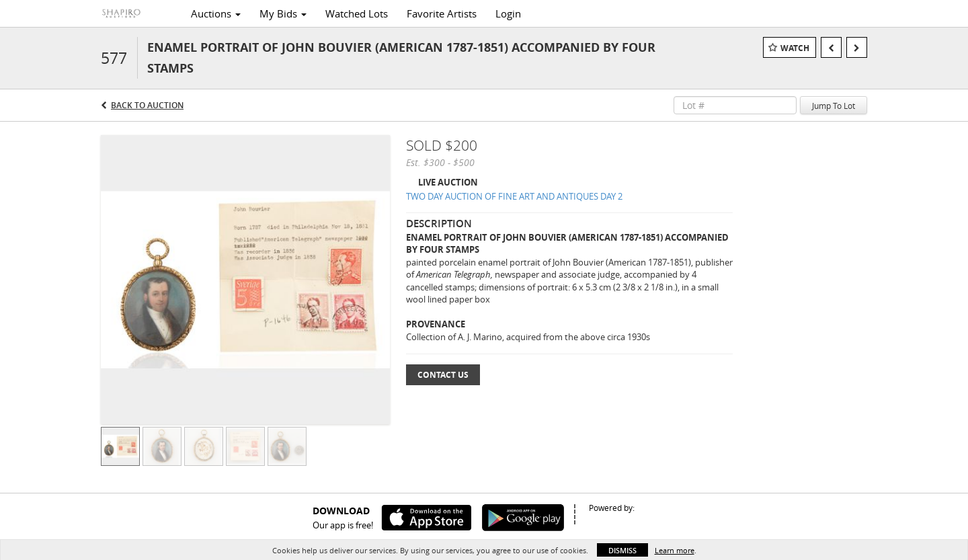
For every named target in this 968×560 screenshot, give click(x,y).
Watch (795, 48)
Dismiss (622, 550)
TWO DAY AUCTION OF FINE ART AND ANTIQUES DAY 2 (514, 196)
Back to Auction (147, 105)
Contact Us (443, 375)
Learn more (675, 550)
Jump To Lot (834, 106)
